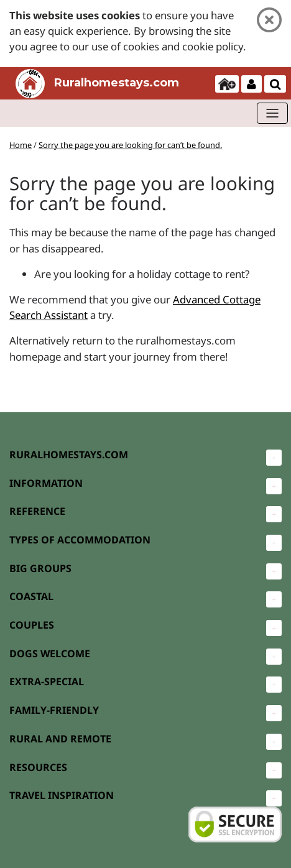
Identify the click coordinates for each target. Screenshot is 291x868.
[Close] (269, 20)
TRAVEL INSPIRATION (62, 795)
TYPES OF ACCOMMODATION (80, 540)
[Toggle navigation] (272, 113)
